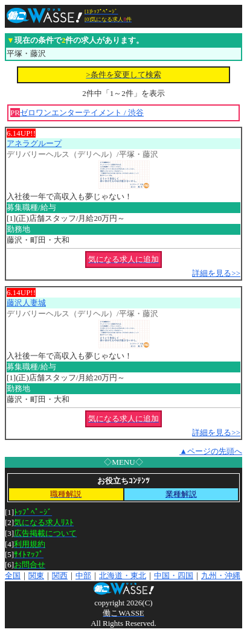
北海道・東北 (123, 575)
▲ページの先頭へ (211, 451)
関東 (36, 575)
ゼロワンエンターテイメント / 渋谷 (82, 113)
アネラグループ (34, 143)
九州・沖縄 (221, 575)
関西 (60, 575)
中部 (83, 575)
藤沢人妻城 (26, 303)
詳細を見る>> (216, 273)
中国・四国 (174, 575)
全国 (13, 575)
